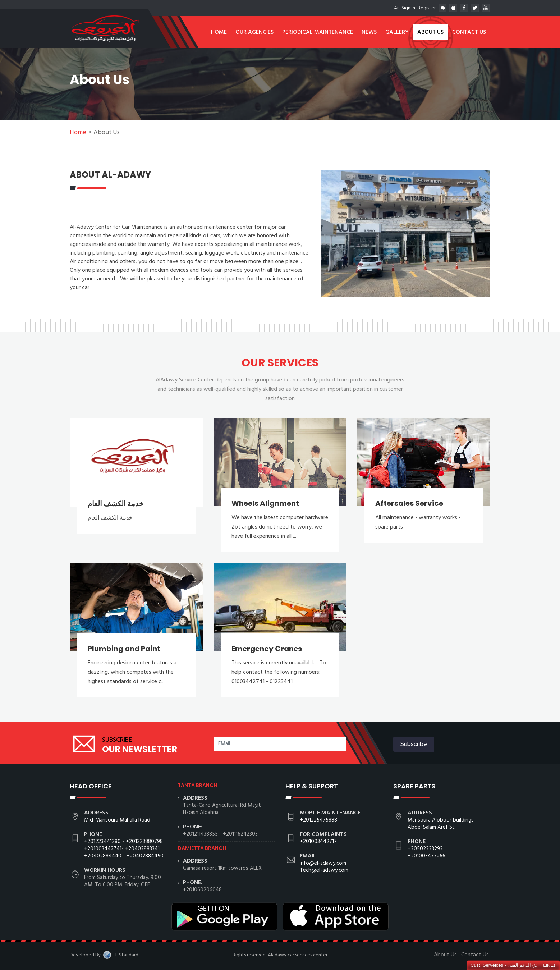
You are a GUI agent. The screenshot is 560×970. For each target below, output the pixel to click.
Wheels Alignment (265, 503)
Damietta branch (202, 848)
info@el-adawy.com (323, 863)
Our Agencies (254, 32)
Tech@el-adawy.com (324, 870)
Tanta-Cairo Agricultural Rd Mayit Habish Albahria (222, 809)
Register (427, 8)
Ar (396, 8)
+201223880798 (144, 842)
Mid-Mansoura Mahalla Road (117, 820)
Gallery (397, 32)
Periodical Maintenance (318, 32)
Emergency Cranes (267, 649)
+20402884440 (103, 856)
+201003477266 (426, 856)
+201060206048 (202, 890)
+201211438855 (200, 834)
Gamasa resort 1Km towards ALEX (222, 868)
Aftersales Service (409, 503)
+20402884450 (145, 856)
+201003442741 (103, 849)
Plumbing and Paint (124, 649)
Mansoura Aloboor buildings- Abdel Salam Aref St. (442, 824)
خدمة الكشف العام (116, 504)
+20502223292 (425, 849)
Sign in (408, 8)
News (369, 32)
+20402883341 (142, 849)
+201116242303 (240, 834)
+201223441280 (102, 842)
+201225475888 (318, 820)
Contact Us (469, 32)
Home (219, 32)
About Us (430, 32)
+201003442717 (318, 842)
